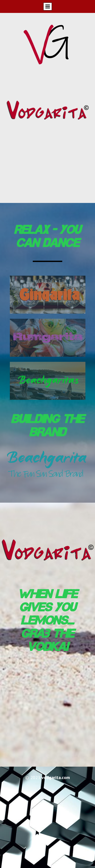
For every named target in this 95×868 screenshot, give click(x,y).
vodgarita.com (56, 777)
